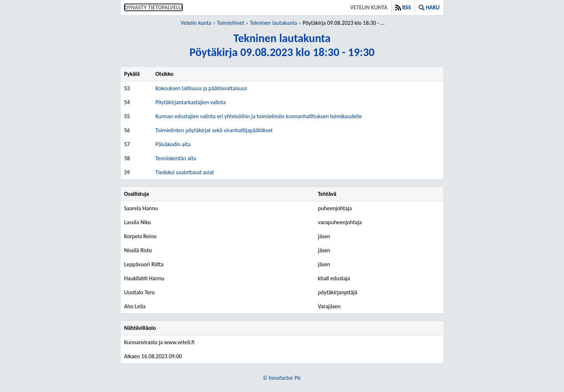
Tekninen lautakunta (274, 23)
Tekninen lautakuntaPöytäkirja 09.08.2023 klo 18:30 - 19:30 (282, 45)
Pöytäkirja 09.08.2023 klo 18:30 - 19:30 (345, 23)
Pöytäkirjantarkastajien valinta (190, 102)
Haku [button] (429, 7)
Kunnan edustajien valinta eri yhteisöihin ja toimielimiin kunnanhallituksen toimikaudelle (259, 116)
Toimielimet (231, 23)
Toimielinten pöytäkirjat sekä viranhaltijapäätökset (214, 130)
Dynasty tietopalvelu (153, 7)
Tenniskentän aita (176, 158)
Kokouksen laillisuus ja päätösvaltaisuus (201, 88)
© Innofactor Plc (282, 378)
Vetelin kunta (369, 7)
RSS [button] (403, 7)
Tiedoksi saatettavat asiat (185, 172)
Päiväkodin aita (173, 144)
